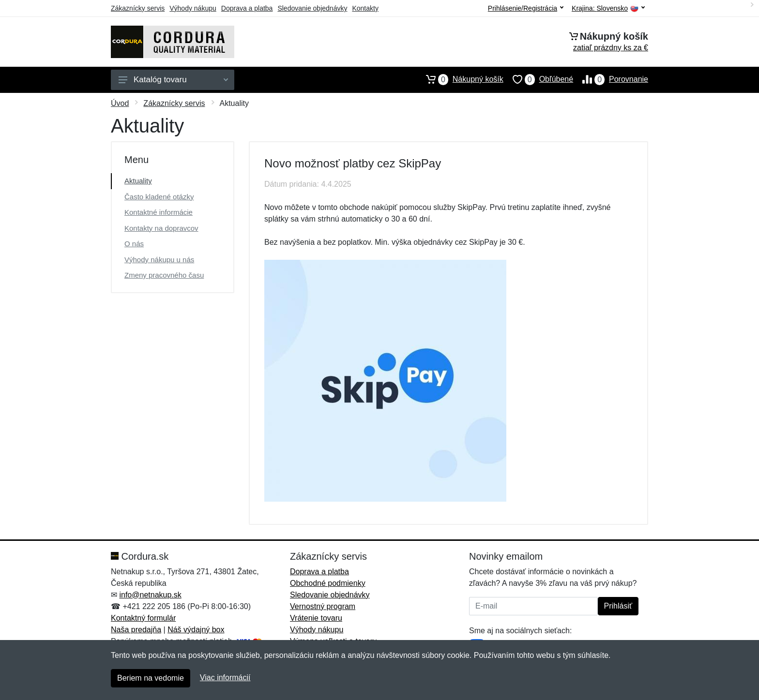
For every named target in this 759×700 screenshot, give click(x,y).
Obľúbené (538, 79)
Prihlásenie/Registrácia (526, 8)
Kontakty (365, 8)
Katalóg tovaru (173, 80)
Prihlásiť (618, 606)
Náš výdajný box (196, 630)
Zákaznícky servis (138, 8)
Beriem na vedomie (151, 678)
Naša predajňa (136, 630)
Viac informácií (225, 678)
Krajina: (608, 8)
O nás (134, 244)
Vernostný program (323, 606)
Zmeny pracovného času (164, 275)
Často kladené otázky (159, 197)
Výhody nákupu (193, 8)
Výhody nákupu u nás (159, 260)
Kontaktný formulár (143, 618)
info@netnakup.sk (150, 595)
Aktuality (138, 181)
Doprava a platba (247, 8)
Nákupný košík (460, 79)
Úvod (120, 103)
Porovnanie (611, 79)
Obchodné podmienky (328, 583)
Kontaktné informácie (159, 212)
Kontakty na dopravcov (161, 228)
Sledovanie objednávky (312, 8)
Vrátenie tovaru (316, 618)
